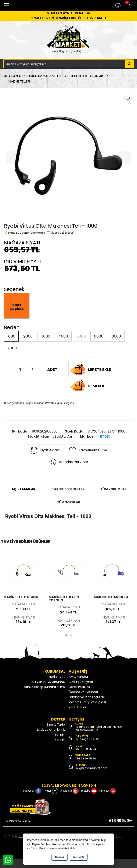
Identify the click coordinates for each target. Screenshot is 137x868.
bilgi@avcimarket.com (92, 768)
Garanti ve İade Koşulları (86, 697)
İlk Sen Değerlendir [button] (60, 233)
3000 (46, 336)
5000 (81, 336)
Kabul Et (79, 857)
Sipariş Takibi (56, 725)
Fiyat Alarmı (45, 450)
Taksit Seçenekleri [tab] (69, 489)
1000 (11, 336)
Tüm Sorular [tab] (69, 502)
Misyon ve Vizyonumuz (49, 682)
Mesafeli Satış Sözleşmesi (87, 702)
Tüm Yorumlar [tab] (113, 489)
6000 (99, 336)
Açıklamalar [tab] (24, 489)
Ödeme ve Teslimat (83, 692)
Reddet (60, 857)
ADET (52, 370)
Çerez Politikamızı (42, 848)
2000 (28, 336)
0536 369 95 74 (86, 749)
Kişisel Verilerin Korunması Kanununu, (57, 844)
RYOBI (105, 436)
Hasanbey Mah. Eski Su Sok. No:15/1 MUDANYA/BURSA (98, 728)
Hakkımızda (57, 677)
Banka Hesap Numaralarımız (45, 687)
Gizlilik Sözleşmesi (81, 682)
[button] (66, 635)
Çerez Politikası (80, 687)
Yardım (60, 740)
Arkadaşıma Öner (68, 462)
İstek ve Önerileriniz (51, 730)
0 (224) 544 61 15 (87, 739)
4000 (63, 336)
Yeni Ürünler (77, 707)
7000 (12, 348)
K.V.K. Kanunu (78, 677)
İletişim (60, 735)
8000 (116, 336)
